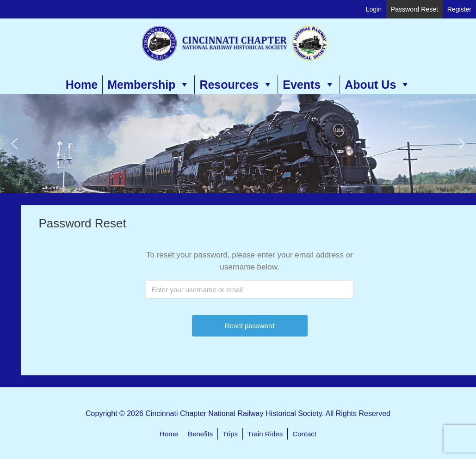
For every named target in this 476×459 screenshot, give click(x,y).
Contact (304, 434)
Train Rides (265, 434)
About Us (377, 85)
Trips (230, 434)
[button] (14, 144)
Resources (236, 85)
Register (459, 9)
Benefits (200, 434)
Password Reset (414, 9)
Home (82, 85)
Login (374, 9)
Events (309, 85)
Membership (148, 85)
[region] (238, 144)
